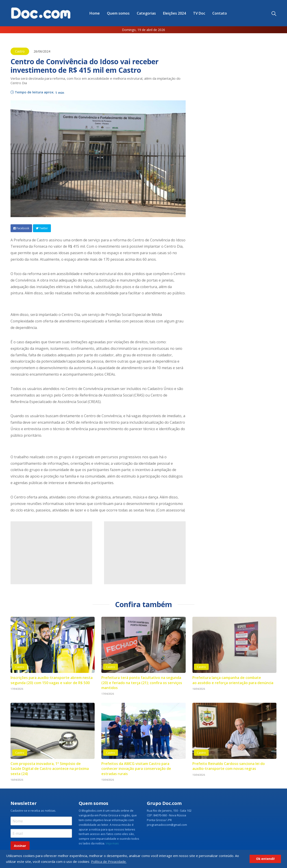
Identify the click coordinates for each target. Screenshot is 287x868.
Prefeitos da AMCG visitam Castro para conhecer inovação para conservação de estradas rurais (136, 769)
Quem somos (118, 13)
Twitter (42, 228)
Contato (220, 13)
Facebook (21, 228)
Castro (20, 51)
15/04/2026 (108, 780)
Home (95, 13)
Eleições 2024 (174, 13)
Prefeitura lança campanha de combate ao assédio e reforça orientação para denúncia (233, 680)
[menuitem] (95, 13)
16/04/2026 (199, 689)
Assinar (20, 846)
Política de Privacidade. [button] (109, 861)
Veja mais (112, 843)
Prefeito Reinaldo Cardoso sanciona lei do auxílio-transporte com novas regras (229, 766)
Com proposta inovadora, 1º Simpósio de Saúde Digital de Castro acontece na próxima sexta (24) (50, 769)
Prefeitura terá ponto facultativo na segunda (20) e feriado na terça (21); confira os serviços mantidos (142, 683)
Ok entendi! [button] (265, 859)
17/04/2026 (17, 689)
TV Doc (199, 13)
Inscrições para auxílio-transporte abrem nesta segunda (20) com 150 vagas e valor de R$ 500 (52, 680)
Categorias (146, 13)
